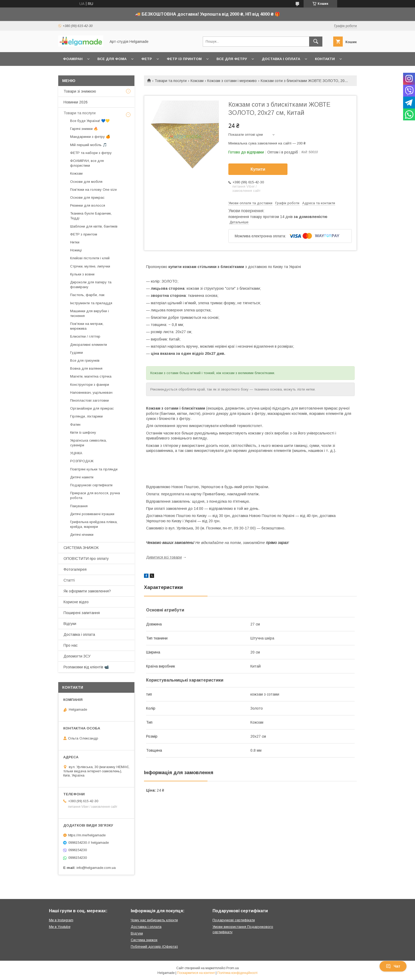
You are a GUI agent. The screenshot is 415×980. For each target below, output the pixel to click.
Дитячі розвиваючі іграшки (92, 514)
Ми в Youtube (60, 927)
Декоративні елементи (89, 345)
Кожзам (197, 81)
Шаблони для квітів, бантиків (94, 226)
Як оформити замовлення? (87, 591)
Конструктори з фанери (90, 385)
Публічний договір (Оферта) (154, 947)
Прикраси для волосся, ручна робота (95, 495)
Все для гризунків (85, 360)
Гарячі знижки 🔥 (84, 129)
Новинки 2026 (76, 102)
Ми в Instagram (61, 920)
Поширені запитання (82, 613)
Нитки (75, 242)
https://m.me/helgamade (87, 835)
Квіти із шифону (83, 432)
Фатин (75, 425)
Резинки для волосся (88, 205)
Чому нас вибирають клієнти (154, 920)
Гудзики (76, 353)
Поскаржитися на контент (196, 973)
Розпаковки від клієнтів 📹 (86, 667)
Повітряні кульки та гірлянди (94, 469)
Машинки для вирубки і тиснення (89, 313)
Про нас (71, 645)
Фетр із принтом (184, 59)
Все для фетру (232, 59)
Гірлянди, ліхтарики (86, 416)
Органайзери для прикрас (92, 408)
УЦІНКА (76, 453)
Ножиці (76, 250)
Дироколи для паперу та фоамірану (91, 285)
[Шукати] (316, 42)
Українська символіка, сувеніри (88, 443)
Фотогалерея (75, 569)
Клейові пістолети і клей (90, 258)
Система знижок (144, 940)
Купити (258, 169)
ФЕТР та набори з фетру (91, 153)
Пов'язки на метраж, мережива (87, 326)
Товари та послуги (171, 81)
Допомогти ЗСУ (77, 656)
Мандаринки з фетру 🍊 (90, 137)
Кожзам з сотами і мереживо (232, 81)
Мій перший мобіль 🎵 (89, 145)
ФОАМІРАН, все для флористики (87, 163)
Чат (393, 966)
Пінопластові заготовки (89, 400)
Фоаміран (73, 59)
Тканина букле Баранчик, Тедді (91, 216)
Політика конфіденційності (237, 973)
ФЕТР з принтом (84, 234)
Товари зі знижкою (80, 91)
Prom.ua (233, 968)
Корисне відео (76, 602)
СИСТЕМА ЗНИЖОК (81, 548)
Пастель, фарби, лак (87, 295)
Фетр (147, 59)
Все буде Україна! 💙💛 (90, 121)
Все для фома (112, 59)
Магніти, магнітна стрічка (91, 376)
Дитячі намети (82, 477)
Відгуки (70, 624)
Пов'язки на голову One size (93, 190)
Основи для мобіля (86, 182)
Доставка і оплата (281, 59)
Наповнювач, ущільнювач (91, 393)
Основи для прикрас (87, 198)
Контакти (325, 59)
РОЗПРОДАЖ (82, 461)
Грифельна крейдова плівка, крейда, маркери (94, 524)
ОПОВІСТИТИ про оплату (86, 559)
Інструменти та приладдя (91, 303)
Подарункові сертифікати (91, 485)
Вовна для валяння (86, 368)
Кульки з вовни (82, 274)
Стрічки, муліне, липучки (90, 266)
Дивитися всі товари (164, 557)
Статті (69, 580)
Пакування (79, 506)
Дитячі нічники (82, 535)
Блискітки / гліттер (85, 336)
